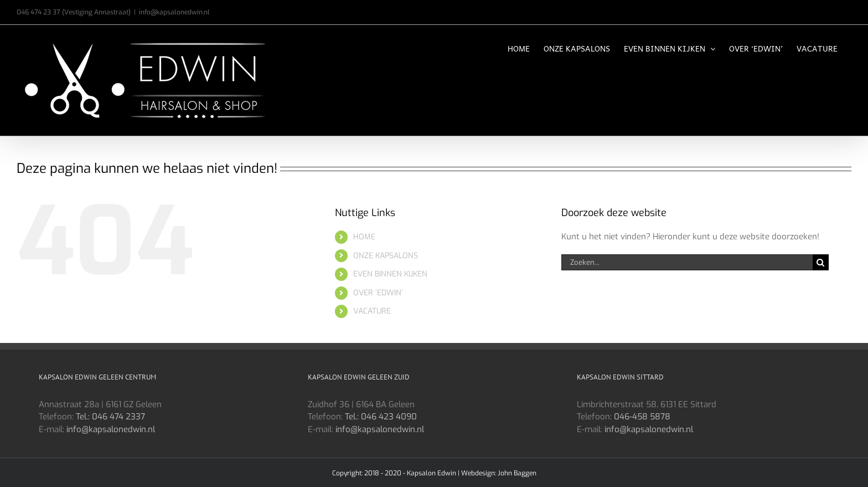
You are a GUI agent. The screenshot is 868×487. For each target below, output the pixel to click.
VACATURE (372, 311)
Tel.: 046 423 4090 (381, 417)
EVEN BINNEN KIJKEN (390, 274)
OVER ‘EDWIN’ (378, 293)
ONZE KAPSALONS (386, 256)
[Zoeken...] (687, 262)
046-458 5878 (642, 417)
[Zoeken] (821, 262)
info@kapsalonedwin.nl (174, 12)
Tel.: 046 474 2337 (110, 417)
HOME (364, 237)
